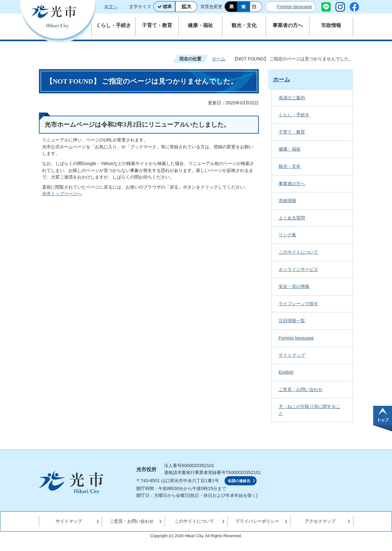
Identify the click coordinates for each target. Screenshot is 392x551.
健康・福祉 (290, 149)
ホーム (219, 59)
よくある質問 (292, 218)
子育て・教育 (292, 132)
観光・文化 (290, 166)
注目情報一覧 (292, 321)
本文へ (111, 7)
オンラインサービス (298, 269)
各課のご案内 (292, 98)
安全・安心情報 (294, 286)
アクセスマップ (320, 521)
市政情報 (287, 201)
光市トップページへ (62, 194)
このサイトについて (298, 252)
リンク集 (287, 235)
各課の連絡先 (239, 481)
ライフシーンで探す (298, 304)
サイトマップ (292, 355)
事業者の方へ (292, 184)
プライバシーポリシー (257, 521)
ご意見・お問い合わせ (301, 389)
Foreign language (294, 7)
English (286, 372)
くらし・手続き (294, 115)
